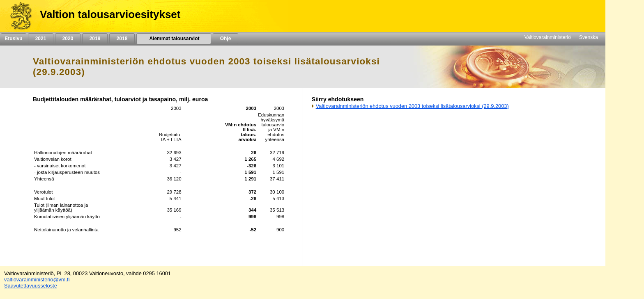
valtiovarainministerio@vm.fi (37, 280)
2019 (95, 39)
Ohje (225, 39)
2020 (68, 39)
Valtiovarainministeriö (548, 37)
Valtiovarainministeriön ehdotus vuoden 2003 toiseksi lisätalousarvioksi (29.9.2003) (412, 106)
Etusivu (13, 39)
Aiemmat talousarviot (174, 39)
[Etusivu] (18, 16)
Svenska (589, 37)
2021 (41, 39)
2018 (122, 39)
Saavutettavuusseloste (31, 286)
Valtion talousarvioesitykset (110, 14)
